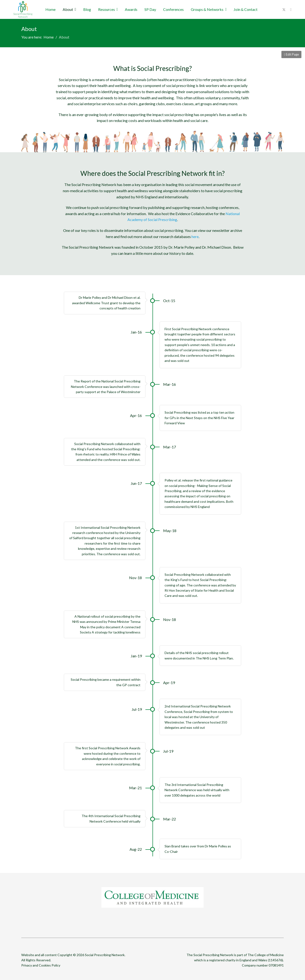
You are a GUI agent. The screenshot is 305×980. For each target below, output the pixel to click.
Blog (87, 9)
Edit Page (291, 54)
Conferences (173, 9)
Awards (131, 9)
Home (50, 9)
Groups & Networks (207, 9)
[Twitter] (284, 9)
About (68, 9)
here (195, 236)
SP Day (150, 9)
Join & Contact (246, 9)
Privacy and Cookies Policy (41, 965)
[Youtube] (291, 9)
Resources (107, 9)
